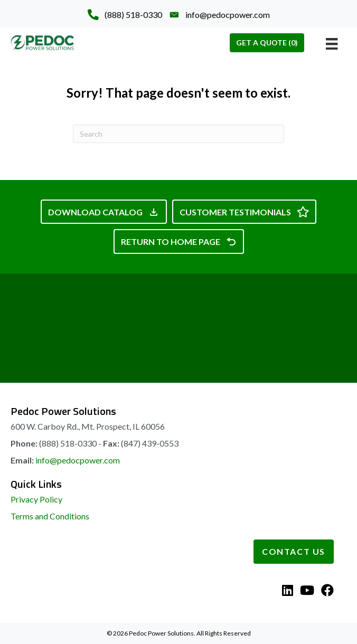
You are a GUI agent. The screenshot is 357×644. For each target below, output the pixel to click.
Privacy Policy (36, 499)
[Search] (178, 134)
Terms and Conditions (50, 516)
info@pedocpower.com (78, 460)
